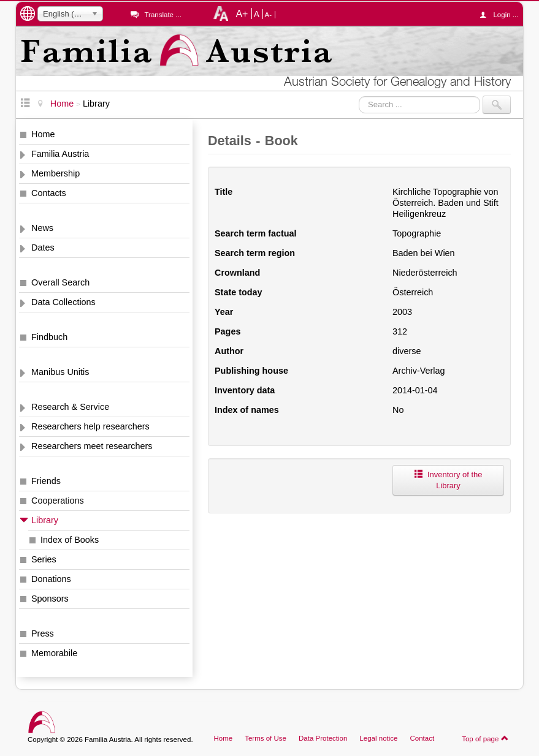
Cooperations (58, 501)
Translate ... (162, 15)
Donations (51, 579)
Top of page (485, 738)
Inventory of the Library (448, 480)
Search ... (359, 96)
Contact (422, 738)
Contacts (49, 193)
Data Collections (63, 302)
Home (43, 134)
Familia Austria (60, 154)
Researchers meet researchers (92, 446)
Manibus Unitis (60, 372)
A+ (242, 13)
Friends (46, 481)
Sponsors (50, 599)
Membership (55, 173)
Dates (43, 248)
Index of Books (70, 540)
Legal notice (378, 738)
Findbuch (49, 337)
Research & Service (70, 407)
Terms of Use (266, 738)
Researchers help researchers (90, 426)
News (42, 228)
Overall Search (60, 282)
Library (45, 520)
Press (43, 633)
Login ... (502, 15)
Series (44, 559)
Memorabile (54, 653)
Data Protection (323, 738)
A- (269, 15)
